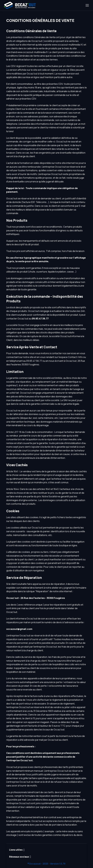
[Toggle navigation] (87, 5)
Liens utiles (16, 850)
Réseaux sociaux (19, 857)
